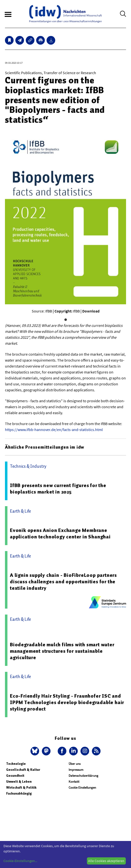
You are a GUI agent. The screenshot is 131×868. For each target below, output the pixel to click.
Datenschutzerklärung (83, 776)
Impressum (76, 770)
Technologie (16, 764)
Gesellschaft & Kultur (23, 770)
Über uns (75, 764)
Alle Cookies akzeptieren (106, 861)
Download (91, 311)
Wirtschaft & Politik (21, 788)
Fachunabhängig (19, 793)
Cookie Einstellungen (82, 788)
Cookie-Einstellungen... (20, 861)
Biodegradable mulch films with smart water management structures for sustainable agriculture (62, 651)
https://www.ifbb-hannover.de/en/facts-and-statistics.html (54, 430)
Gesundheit (15, 776)
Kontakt (74, 782)
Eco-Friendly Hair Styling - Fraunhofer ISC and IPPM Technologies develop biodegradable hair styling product (67, 702)
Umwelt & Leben (19, 782)
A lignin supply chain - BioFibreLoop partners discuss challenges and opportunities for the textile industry (63, 582)
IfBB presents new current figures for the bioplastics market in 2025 (58, 489)
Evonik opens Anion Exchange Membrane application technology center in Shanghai (60, 533)
